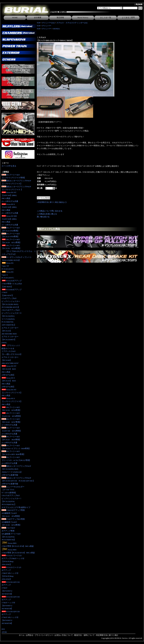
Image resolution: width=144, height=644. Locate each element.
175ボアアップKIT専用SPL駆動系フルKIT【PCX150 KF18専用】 (13, 522)
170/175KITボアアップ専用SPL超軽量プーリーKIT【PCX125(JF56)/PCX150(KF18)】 (11, 534)
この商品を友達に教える (47, 214)
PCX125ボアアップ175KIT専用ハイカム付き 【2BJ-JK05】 (12, 284)
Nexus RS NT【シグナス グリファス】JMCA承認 (12, 393)
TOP (38, 23)
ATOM (4, 632)
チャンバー (47, 26)
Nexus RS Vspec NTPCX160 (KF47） (8, 266)
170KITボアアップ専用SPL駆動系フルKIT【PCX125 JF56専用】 (13, 513)
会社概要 (38, 17)
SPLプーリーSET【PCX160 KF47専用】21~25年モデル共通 (11, 422)
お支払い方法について (64, 635)
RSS (3, 629)
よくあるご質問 (128, 17)
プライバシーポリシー (44, 635)
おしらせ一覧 (106, 17)
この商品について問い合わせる (50, 211)
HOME (15, 17)
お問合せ (30, 635)
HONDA (57, 29)
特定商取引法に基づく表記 (107, 635)
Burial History (83, 17)
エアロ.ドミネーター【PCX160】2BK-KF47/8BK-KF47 (10, 360)
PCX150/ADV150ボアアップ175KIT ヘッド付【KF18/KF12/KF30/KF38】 (11, 603)
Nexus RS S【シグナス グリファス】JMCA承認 (12, 401)
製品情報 (60, 17)
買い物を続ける (43, 217)
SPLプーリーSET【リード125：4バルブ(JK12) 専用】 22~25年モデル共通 (16, 460)
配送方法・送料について (84, 635)
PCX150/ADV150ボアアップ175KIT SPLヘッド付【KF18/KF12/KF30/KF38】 (11, 617)
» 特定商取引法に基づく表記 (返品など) (52, 202)
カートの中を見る (9, 166)
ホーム (22, 635)
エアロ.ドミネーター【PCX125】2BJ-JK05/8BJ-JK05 (10, 331)
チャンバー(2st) (48, 23)
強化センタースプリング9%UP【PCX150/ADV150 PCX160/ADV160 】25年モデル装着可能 (18, 481)
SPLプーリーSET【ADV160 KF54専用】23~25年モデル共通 (12, 431)
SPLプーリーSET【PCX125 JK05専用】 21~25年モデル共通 (11, 440)
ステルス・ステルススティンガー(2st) (72, 23)
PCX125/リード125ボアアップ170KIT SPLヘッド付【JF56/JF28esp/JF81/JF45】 (11, 573)
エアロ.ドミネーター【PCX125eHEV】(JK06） (10, 340)
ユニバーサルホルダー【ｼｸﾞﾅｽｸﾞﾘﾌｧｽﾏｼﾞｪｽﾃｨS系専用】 (13, 490)
